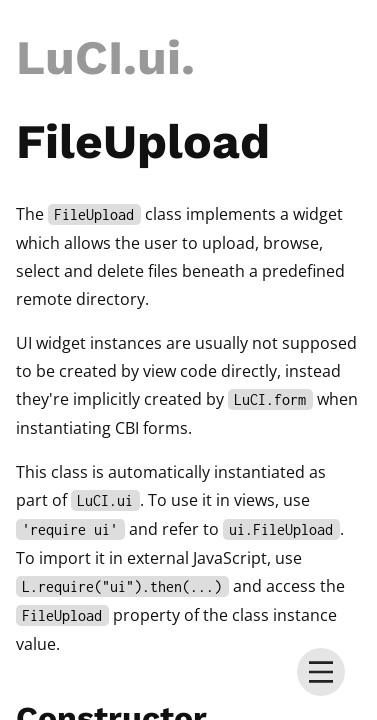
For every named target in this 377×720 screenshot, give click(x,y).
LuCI (69, 57)
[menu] (321, 672)
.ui (152, 57)
